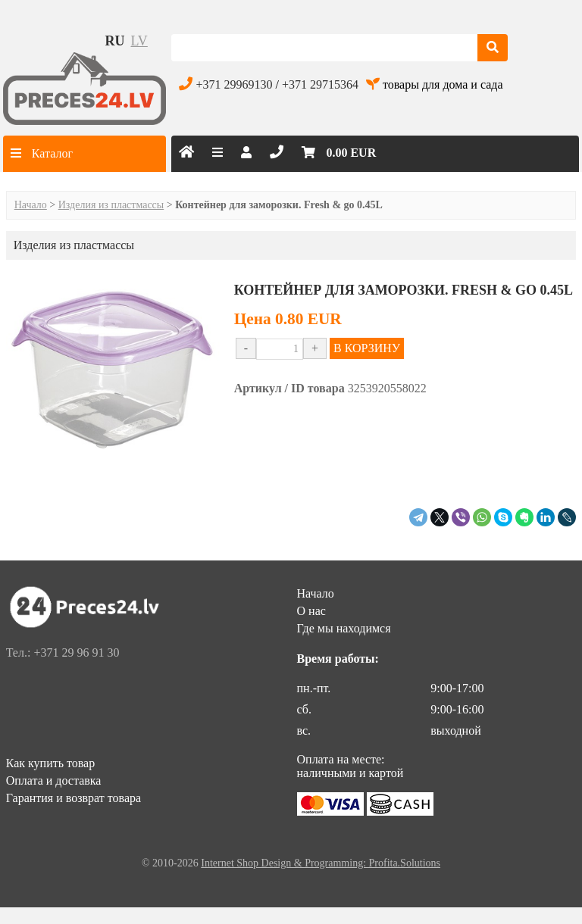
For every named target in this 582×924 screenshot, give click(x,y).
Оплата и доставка (54, 780)
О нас (311, 611)
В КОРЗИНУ (367, 348)
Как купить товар (51, 763)
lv (139, 41)
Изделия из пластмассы (111, 205)
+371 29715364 (320, 84)
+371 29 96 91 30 (76, 652)
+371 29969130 (234, 84)
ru (115, 41)
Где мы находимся (344, 628)
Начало (31, 205)
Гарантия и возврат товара (74, 798)
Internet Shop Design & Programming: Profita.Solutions (321, 863)
